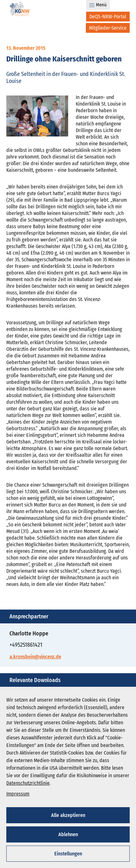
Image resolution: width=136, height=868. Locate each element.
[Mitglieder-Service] (108, 28)
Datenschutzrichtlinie (28, 783)
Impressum (18, 794)
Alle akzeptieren (68, 815)
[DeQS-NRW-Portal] (108, 17)
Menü (98, 5)
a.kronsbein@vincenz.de (35, 657)
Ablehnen (68, 834)
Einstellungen (68, 854)
